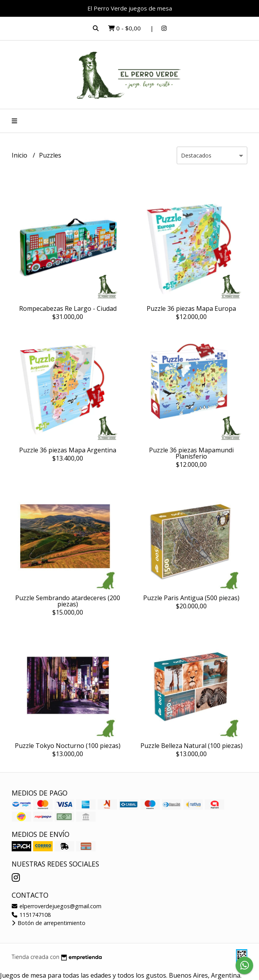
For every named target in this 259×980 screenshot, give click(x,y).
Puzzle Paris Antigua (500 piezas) (191, 598)
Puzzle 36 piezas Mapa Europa (191, 308)
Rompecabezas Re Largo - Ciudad (68, 308)
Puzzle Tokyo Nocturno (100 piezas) (68, 746)
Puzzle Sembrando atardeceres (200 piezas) (68, 601)
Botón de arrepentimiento (49, 923)
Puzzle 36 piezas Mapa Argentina (68, 450)
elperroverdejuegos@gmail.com (57, 906)
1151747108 (31, 915)
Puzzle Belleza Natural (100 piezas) (192, 746)
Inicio (20, 155)
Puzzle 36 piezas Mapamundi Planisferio (191, 453)
